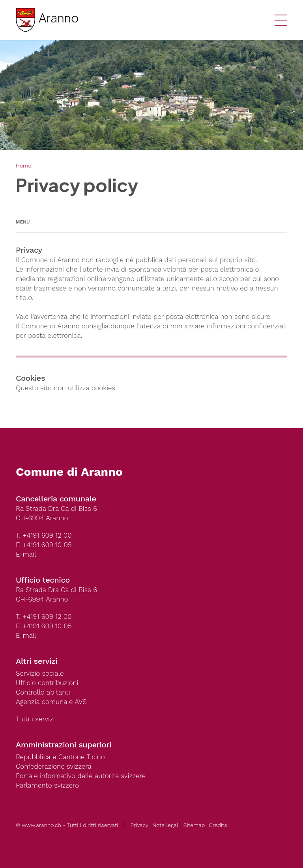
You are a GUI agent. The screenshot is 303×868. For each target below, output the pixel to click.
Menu (23, 222)
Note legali (166, 825)
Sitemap (194, 825)
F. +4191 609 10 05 (44, 545)
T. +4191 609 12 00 (44, 535)
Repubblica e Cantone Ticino (60, 757)
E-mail (26, 554)
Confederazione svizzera (54, 766)
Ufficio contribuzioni (47, 683)
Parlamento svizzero (47, 785)
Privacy (139, 825)
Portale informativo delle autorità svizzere (81, 776)
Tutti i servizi (35, 719)
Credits (218, 825)
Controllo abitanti (43, 692)
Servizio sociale (40, 673)
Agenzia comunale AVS (51, 702)
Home (23, 166)
